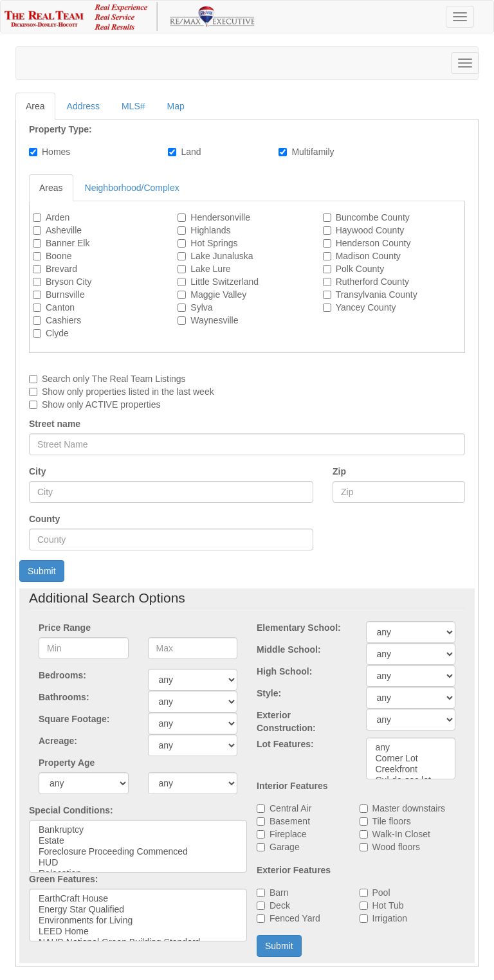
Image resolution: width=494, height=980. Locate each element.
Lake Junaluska (222, 256)
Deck (280, 905)
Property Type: (60, 129)
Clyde (57, 333)
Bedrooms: (62, 675)
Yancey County (366, 307)
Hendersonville (220, 217)
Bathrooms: (64, 697)
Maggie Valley (218, 295)
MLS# (133, 106)
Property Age (67, 763)
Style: (269, 693)
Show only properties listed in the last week (128, 392)
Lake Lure (210, 269)
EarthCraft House (138, 899)
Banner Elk (68, 243)
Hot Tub (388, 905)
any (411, 748)
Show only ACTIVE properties (101, 404)
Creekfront (411, 769)
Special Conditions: (71, 810)
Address (83, 106)
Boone (59, 256)
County (44, 519)
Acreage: (58, 741)
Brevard (61, 269)
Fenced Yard (295, 918)
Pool (381, 893)
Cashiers (63, 320)
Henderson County (373, 243)
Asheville (64, 230)
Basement (290, 821)
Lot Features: (285, 744)
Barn (279, 893)
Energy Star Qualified (138, 910)
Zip (339, 471)
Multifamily (313, 152)
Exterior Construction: (286, 721)
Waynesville (214, 320)
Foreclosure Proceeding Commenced (138, 852)
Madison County (368, 256)
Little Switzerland (224, 282)
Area (35, 106)
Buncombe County (373, 217)
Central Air (290, 808)
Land (191, 152)
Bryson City (69, 282)
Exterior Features (294, 870)
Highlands (210, 230)
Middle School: (289, 649)
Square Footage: (74, 719)
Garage (285, 847)
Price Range (65, 628)
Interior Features (292, 786)
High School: (284, 671)
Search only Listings (114, 379)
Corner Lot (411, 758)
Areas (51, 188)
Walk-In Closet (402, 834)
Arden (58, 217)
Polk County (360, 269)
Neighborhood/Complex (132, 188)
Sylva (201, 307)
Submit (42, 571)
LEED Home (138, 931)
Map (176, 106)
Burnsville (65, 295)
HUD (138, 863)
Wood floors (396, 847)
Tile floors (392, 821)
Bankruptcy (138, 830)
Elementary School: (299, 628)
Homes (56, 152)
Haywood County (370, 230)
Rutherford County (372, 282)
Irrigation (390, 918)
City (37, 471)
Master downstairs (409, 808)
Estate (138, 841)
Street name (55, 424)
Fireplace (288, 834)
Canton (60, 307)
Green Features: (63, 879)
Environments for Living (138, 921)
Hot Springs (214, 243)
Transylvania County (377, 295)
